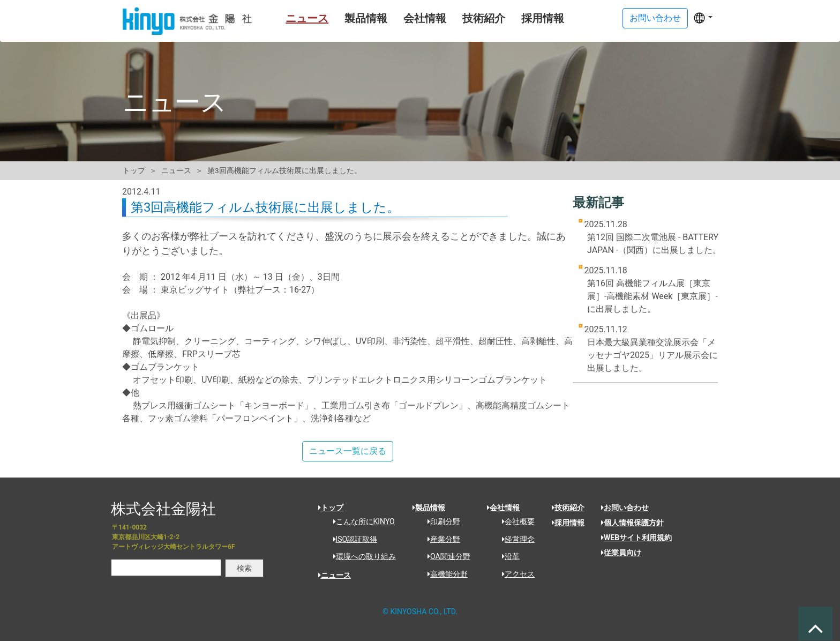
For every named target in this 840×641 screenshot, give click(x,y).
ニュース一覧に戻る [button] (348, 451)
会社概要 (515, 521)
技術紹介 (466, 18)
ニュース (289, 18)
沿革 (507, 556)
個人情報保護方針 (632, 523)
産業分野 (440, 539)
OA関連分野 (445, 556)
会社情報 (407, 18)
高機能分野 (444, 574)
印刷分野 (440, 521)
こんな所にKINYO (360, 521)
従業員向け (621, 553)
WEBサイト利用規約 (636, 538)
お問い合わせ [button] (655, 18)
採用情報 (525, 18)
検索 (244, 568)
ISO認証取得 (352, 539)
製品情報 (348, 18)
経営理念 (515, 539)
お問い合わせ (625, 508)
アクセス (515, 574)
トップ (134, 170)
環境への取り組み (361, 556)
